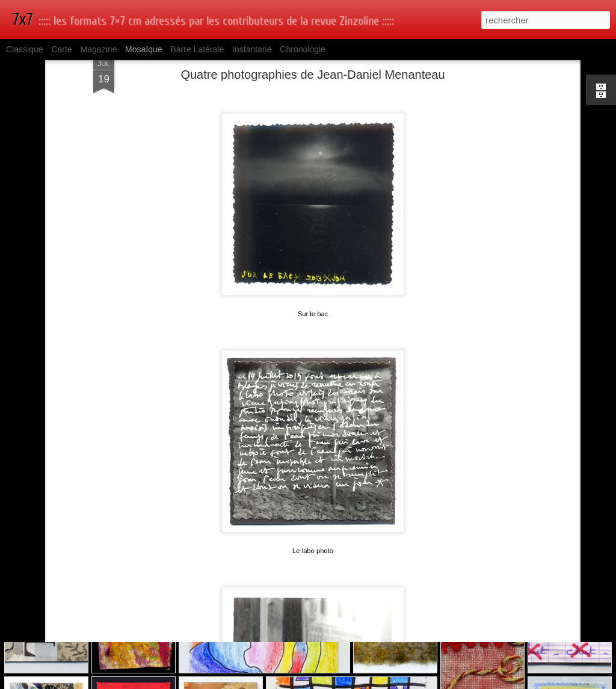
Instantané (252, 49)
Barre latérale (197, 49)
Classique (24, 49)
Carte (61, 49)
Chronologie (303, 49)
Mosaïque (143, 49)
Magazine (99, 49)
